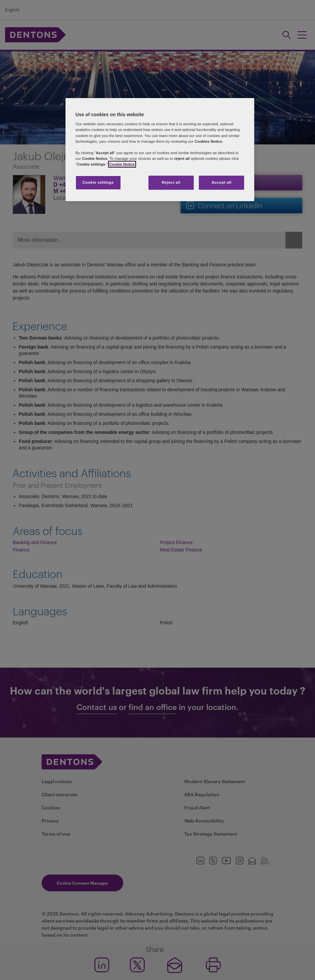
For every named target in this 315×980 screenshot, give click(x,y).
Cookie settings (98, 182)
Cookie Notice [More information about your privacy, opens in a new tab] (122, 164)
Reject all (171, 182)
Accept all (221, 182)
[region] (160, 150)
